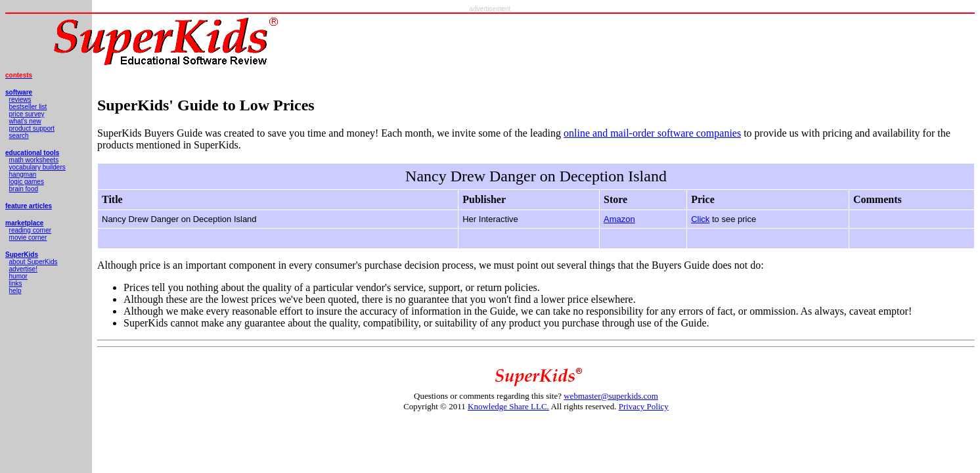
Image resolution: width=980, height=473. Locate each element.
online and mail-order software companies (652, 133)
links (16, 283)
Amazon (619, 219)
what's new (25, 121)
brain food (24, 189)
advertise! (23, 269)
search (19, 136)
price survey (27, 114)
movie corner (28, 237)
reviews (20, 100)
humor (18, 276)
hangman (23, 174)
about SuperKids (33, 262)
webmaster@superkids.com (611, 396)
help (15, 291)
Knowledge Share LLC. (508, 406)
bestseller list (28, 107)
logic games (27, 182)
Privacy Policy (644, 406)
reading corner (30, 230)
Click (700, 219)
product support (32, 128)
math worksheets (34, 160)
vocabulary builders (37, 167)
